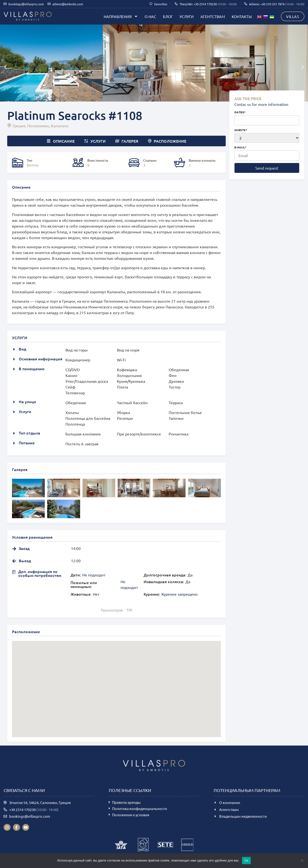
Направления (121, 16)
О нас (150, 16)
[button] (5, 67)
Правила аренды (126, 802)
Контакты (242, 16)
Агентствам (213, 16)
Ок (246, 860)
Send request (267, 168)
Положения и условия (131, 815)
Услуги (187, 16)
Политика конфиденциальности (140, 808)
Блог (168, 16)
